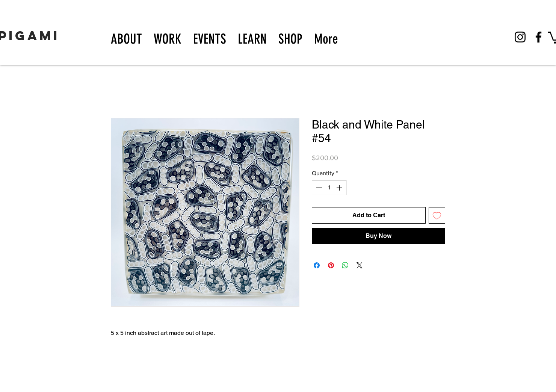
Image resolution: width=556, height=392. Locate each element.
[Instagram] (520, 37)
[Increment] (340, 188)
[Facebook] (539, 37)
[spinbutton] (329, 188)
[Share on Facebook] (317, 265)
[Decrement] (318, 188)
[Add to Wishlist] (437, 215)
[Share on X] (360, 265)
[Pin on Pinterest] (331, 265)
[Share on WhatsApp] (345, 265)
